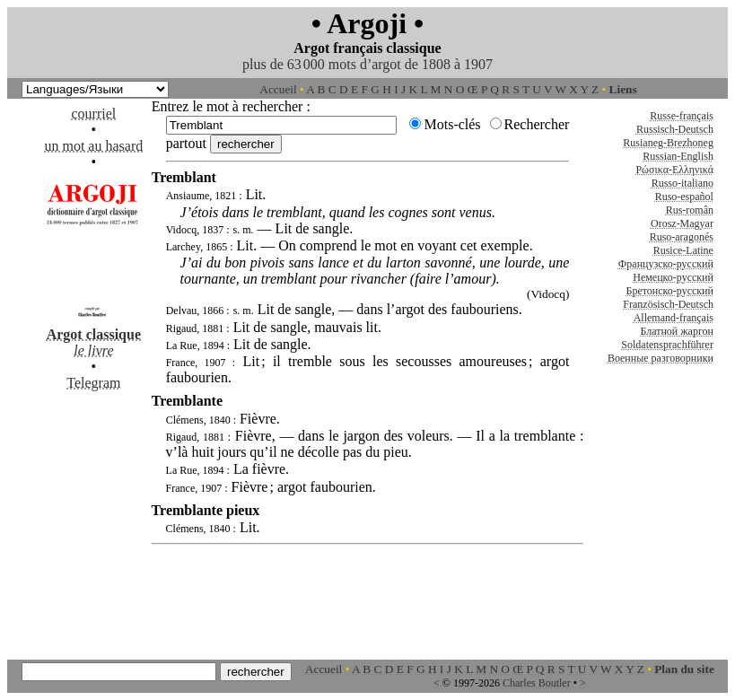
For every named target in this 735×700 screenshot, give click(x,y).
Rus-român (690, 210)
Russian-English (678, 156)
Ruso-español (684, 197)
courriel (93, 114)
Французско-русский (666, 264)
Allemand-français (674, 318)
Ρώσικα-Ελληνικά (674, 170)
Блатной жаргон (677, 331)
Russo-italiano (682, 183)
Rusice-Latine (683, 250)
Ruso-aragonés (682, 237)
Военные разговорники (661, 358)
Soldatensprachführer (667, 345)
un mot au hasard (93, 146)
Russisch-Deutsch (675, 129)
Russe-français (682, 116)
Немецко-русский (673, 277)
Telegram (93, 383)
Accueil (278, 89)
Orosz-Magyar (682, 223)
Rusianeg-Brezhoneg (668, 143)
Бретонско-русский (670, 291)
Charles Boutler (537, 683)
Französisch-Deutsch (668, 304)
